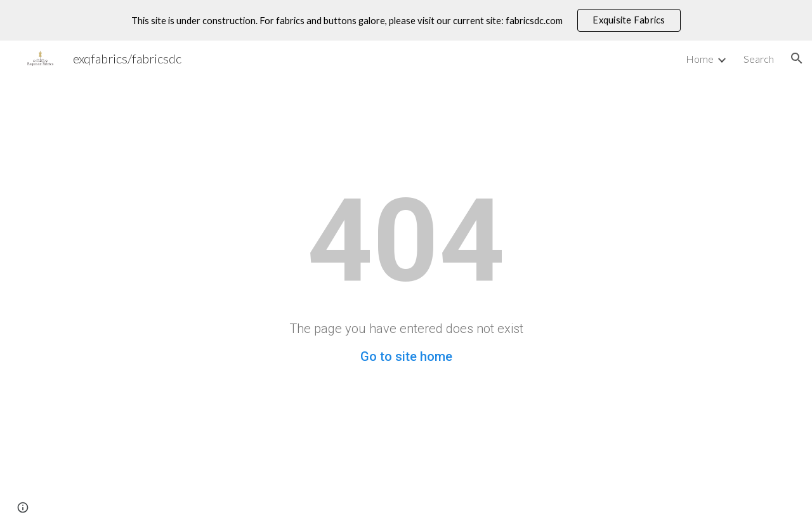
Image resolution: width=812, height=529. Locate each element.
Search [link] (759, 59)
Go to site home (406, 356)
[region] (406, 20)
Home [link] (700, 59)
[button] (797, 58)
